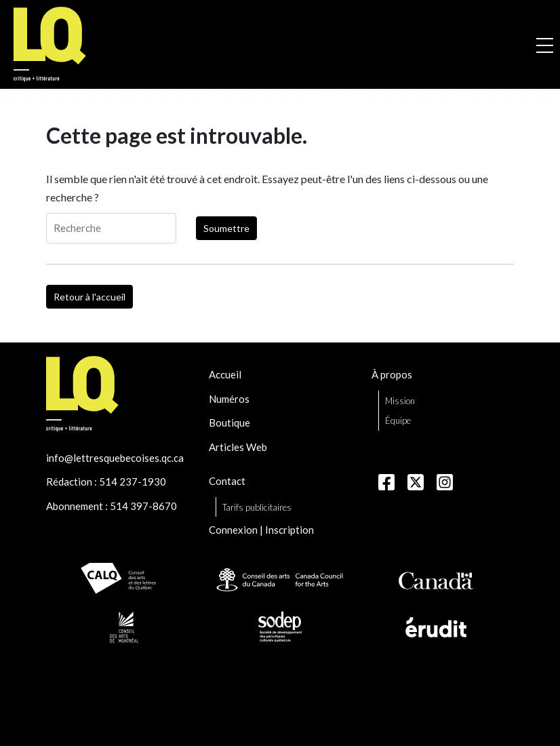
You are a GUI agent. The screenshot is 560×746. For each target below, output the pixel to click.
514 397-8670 (143, 506)
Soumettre (226, 228)
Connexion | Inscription (261, 530)
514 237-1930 (133, 482)
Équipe (398, 420)
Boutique (229, 423)
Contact (227, 481)
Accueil (225, 374)
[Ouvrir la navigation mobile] (545, 45)
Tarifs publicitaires (257, 507)
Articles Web (238, 447)
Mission (400, 401)
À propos (392, 374)
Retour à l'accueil (89, 297)
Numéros (229, 399)
